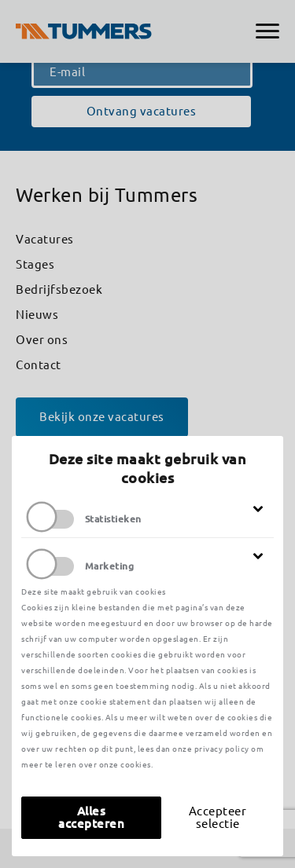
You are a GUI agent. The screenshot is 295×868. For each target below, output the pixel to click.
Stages (35, 264)
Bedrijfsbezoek (59, 289)
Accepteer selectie (218, 817)
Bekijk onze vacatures (102, 417)
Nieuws (37, 315)
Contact (39, 365)
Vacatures (45, 239)
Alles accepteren (91, 817)
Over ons (42, 340)
